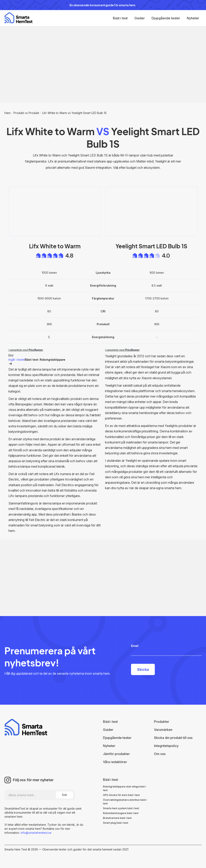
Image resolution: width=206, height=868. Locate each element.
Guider (140, 18)
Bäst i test (120, 18)
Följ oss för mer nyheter (33, 780)
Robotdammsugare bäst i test (121, 813)
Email (135, 646)
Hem (7, 113)
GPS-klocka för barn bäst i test (121, 795)
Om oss (160, 754)
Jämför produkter (116, 754)
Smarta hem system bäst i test (121, 808)
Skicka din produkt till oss (173, 738)
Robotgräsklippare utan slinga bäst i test (124, 788)
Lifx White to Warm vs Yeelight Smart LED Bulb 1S (74, 113)
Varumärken (163, 730)
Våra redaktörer (115, 762)
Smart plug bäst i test (116, 823)
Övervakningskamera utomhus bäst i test (125, 802)
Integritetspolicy (166, 746)
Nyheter (193, 18)
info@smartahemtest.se (36, 833)
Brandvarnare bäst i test (117, 818)
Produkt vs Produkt (26, 113)
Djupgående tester (166, 18)
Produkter (162, 722)
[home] (18, 18)
